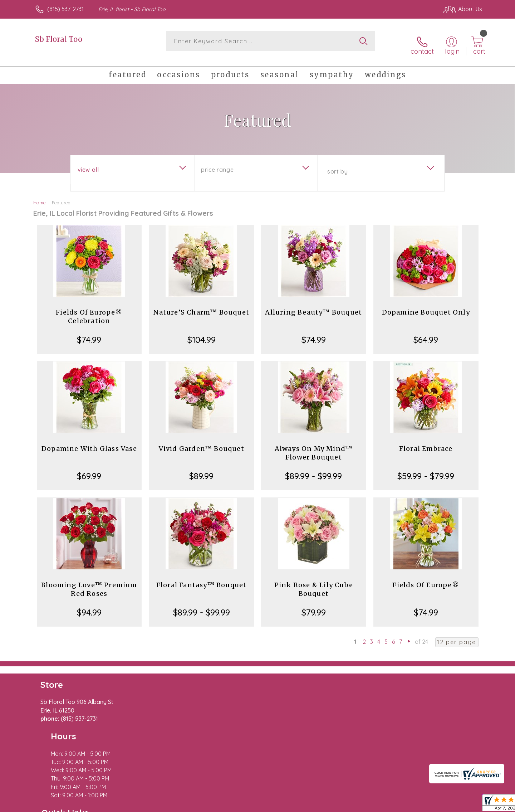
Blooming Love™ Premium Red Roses (89, 583)
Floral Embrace (426, 442)
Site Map (463, 804)
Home (40, 196)
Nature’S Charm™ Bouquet (201, 306)
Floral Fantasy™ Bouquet (202, 578)
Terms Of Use (325, 804)
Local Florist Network (419, 804)
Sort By (337, 165)
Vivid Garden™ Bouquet (202, 442)
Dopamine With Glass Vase (89, 442)
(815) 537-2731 (65, 9)
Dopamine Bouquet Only (426, 306)
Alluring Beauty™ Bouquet (313, 306)
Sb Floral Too (59, 39)
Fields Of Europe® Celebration (89, 310)
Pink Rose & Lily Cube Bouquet (314, 583)
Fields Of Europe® (426, 578)
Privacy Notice (368, 804)
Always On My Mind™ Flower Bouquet (314, 446)
